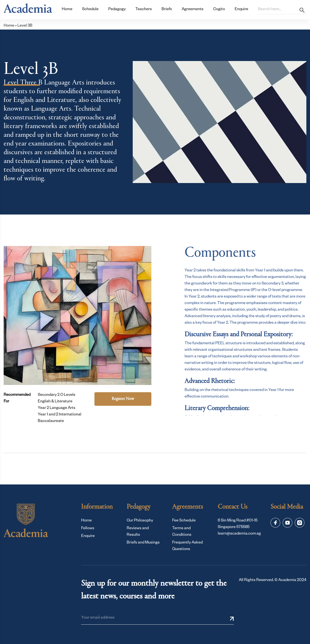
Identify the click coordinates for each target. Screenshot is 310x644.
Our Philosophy (140, 521)
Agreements (193, 10)
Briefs (167, 10)
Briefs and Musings (143, 543)
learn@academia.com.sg (239, 534)
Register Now (123, 399)
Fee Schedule (184, 521)
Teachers (144, 10)
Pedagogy (117, 10)
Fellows (88, 529)
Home (67, 10)
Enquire (241, 10)
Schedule (90, 10)
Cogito (219, 10)
